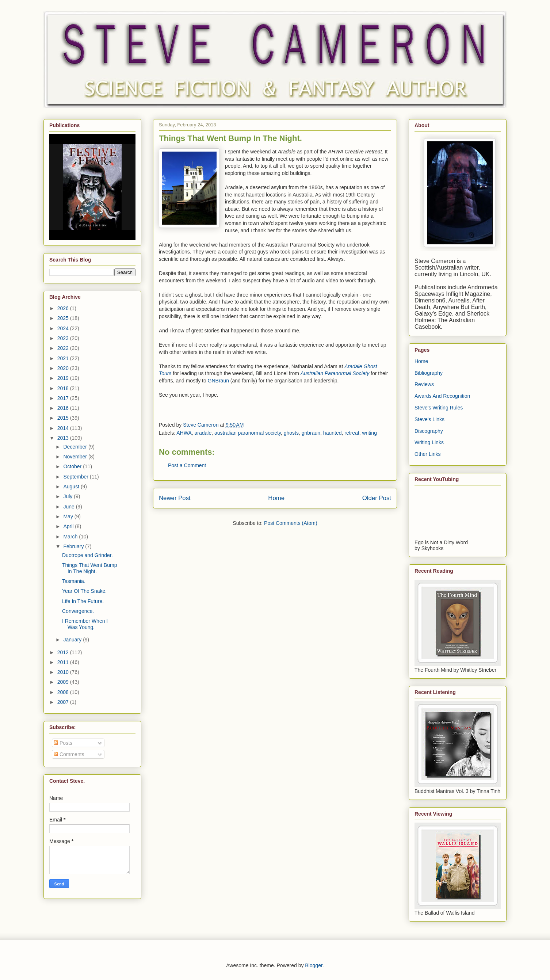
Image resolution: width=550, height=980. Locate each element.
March (71, 537)
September (76, 477)
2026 (64, 308)
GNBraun (218, 381)
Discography (429, 431)
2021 (64, 358)
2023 (64, 338)
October (73, 466)
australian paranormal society (248, 433)
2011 (64, 662)
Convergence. (78, 611)
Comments (69, 754)
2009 (64, 682)
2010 (64, 672)
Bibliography (429, 373)
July (68, 496)
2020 (64, 368)
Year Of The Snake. (84, 591)
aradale (203, 433)
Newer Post (175, 498)
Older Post (377, 498)
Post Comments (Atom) (291, 523)
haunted (333, 433)
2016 (64, 408)
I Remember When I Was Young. (85, 624)
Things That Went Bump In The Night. (89, 568)
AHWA (184, 433)
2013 (64, 438)
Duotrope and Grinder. (87, 555)
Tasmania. (74, 581)
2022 (64, 348)
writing (369, 433)
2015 (64, 418)
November (76, 457)
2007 (64, 702)
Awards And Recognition (442, 396)
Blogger (314, 965)
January (73, 640)
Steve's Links (429, 419)
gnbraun (311, 433)
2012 (64, 652)
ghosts (291, 433)
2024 (64, 328)
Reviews (424, 384)
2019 (64, 378)
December (76, 447)
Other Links (428, 454)
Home (276, 498)
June (69, 507)
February (74, 546)
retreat (352, 433)
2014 (64, 428)
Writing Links (429, 442)
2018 (64, 388)
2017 (64, 398)
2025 (64, 318)
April (69, 526)
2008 (64, 692)
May (69, 516)
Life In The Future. (83, 601)
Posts (63, 743)
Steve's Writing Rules (439, 408)
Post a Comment (187, 465)
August (72, 487)
